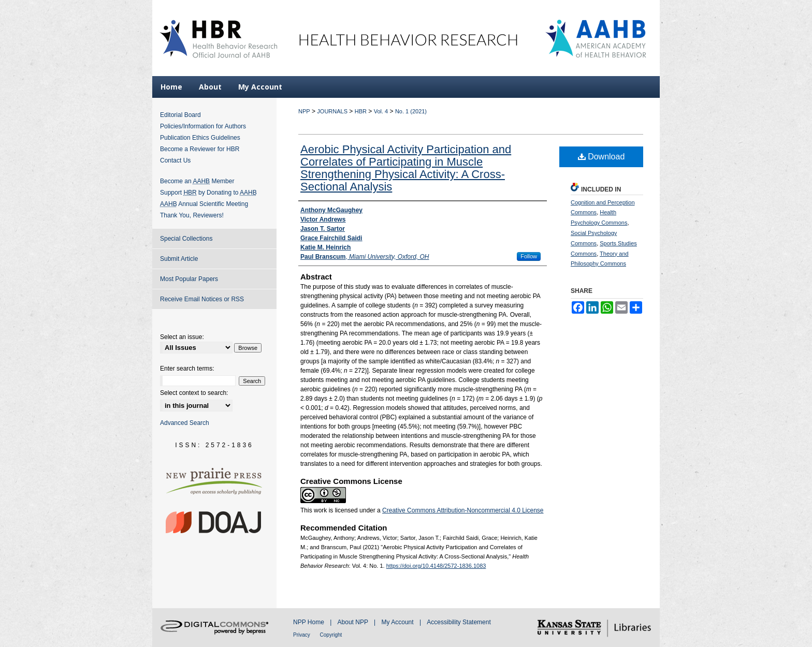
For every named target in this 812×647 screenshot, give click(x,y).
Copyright (331, 635)
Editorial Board (180, 115)
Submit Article (179, 259)
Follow (529, 256)
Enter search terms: (187, 369)
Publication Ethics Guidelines (200, 138)
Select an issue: (182, 337)
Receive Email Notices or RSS (202, 299)
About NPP (354, 622)
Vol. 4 (381, 111)
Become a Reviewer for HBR (200, 149)
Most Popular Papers (189, 279)
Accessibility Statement (459, 622)
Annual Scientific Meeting (204, 204)
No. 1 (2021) (411, 111)
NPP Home (309, 622)
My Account (398, 622)
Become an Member (197, 181)
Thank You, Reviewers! (192, 215)
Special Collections (186, 239)
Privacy (302, 635)
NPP (304, 111)
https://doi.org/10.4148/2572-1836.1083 (436, 566)
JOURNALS (332, 111)
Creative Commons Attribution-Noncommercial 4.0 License (463, 510)
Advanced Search (185, 423)
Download (601, 157)
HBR (361, 111)
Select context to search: (194, 393)
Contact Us (175, 160)
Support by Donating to (208, 193)
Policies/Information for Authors (203, 126)
